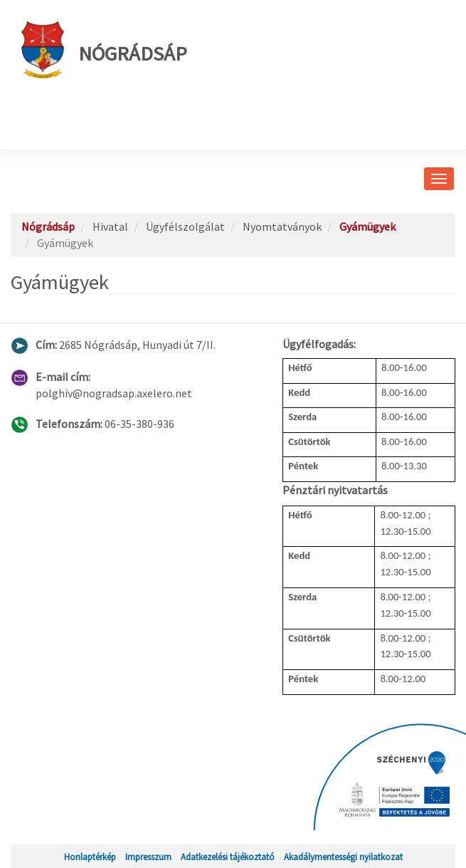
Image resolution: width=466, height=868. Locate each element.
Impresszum (148, 857)
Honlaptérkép (90, 857)
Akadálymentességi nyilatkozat (343, 857)
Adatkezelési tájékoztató (228, 857)
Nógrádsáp (104, 50)
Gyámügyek (367, 226)
